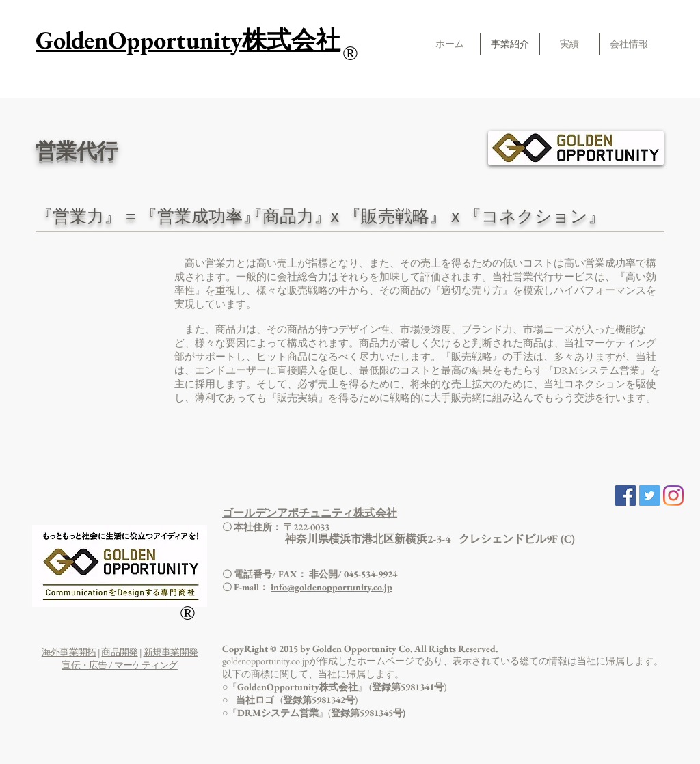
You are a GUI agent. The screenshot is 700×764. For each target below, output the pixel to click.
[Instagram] (673, 495)
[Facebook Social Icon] (625, 495)
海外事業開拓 (69, 652)
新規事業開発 (171, 652)
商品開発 (119, 652)
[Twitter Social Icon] (649, 495)
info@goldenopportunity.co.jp (332, 587)
